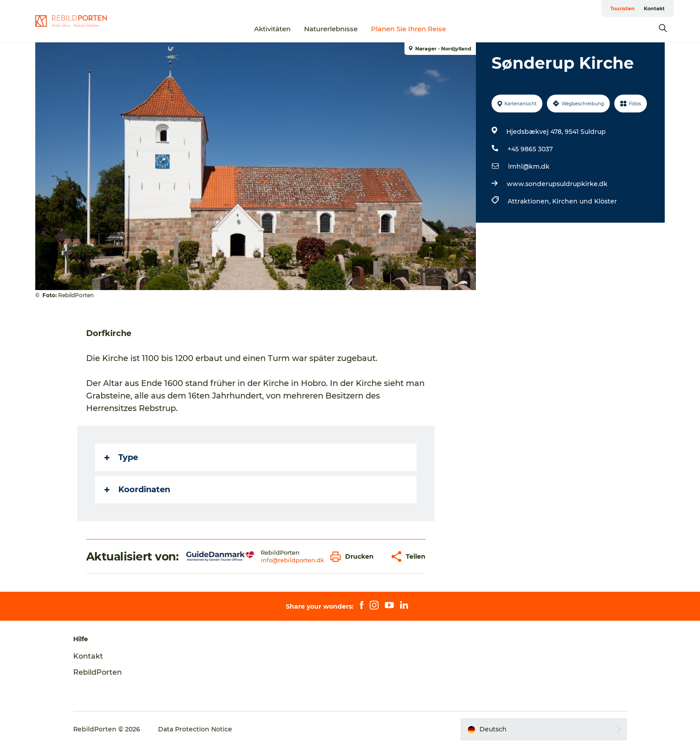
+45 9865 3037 (530, 149)
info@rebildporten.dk (292, 560)
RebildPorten (98, 672)
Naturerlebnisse (331, 29)
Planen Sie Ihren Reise (408, 29)
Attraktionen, (530, 201)
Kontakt (654, 8)
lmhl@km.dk (529, 166)
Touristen (623, 8)
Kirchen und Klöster (585, 201)
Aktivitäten (272, 29)
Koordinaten (137, 490)
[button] (354, 557)
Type (121, 457)
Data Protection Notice (195, 729)
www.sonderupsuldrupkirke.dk (557, 184)
